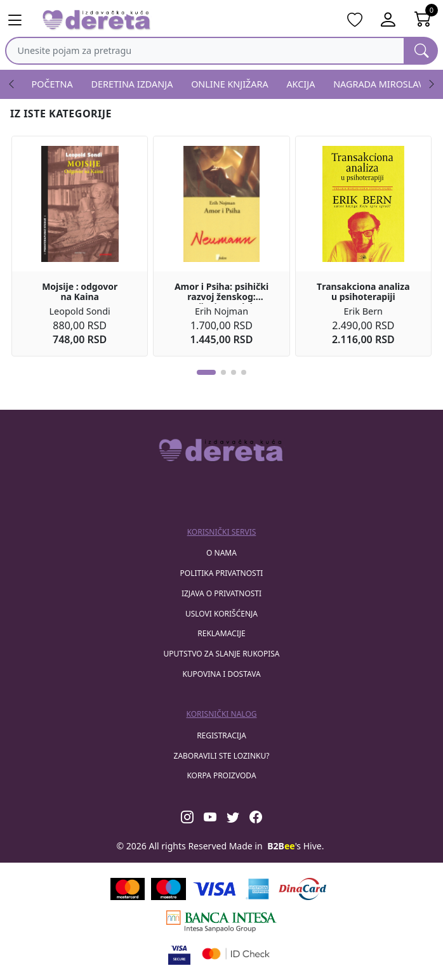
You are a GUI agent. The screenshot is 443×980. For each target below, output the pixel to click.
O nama (221, 553)
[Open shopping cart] (423, 20)
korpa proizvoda (221, 775)
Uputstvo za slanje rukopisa (221, 654)
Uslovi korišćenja (221, 614)
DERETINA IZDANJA (132, 84)
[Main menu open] (20, 20)
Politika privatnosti (222, 573)
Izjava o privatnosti (221, 593)
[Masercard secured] (236, 954)
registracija (221, 735)
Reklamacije (221, 633)
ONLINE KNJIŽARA (230, 84)
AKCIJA (301, 84)
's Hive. (295, 846)
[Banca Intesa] (221, 921)
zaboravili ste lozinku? (222, 756)
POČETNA (52, 84)
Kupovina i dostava (221, 674)
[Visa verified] (179, 954)
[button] (206, 372)
